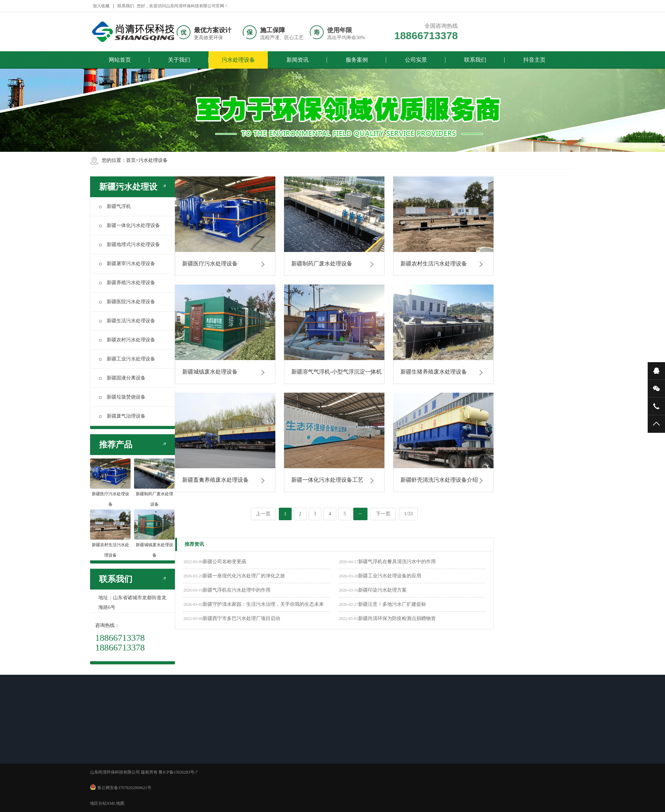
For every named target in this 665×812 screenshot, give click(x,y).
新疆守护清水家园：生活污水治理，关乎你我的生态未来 (263, 604)
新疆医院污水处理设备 (127, 302)
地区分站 (98, 803)
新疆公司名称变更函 (224, 562)
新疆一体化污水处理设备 (130, 225)
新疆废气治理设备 (122, 416)
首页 (131, 160)
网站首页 (120, 59)
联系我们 (475, 59)
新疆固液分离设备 (122, 378)
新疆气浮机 (115, 206)
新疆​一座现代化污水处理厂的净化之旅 (244, 576)
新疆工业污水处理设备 (127, 359)
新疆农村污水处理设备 (127, 340)
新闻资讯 (298, 59)
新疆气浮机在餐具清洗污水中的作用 (397, 562)
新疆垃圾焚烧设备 (122, 397)
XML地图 (116, 803)
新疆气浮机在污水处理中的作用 (237, 590)
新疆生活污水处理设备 (127, 321)
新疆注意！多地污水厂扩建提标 (392, 604)
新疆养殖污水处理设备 (127, 283)
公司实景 (416, 59)
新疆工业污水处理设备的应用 (390, 576)
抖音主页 (534, 59)
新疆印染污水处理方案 (382, 590)
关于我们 (179, 59)
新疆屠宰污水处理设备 (127, 264)
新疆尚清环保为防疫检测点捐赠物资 (397, 618)
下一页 (383, 514)
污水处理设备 (238, 59)
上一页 (263, 514)
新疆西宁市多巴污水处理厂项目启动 (241, 618)
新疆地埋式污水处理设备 (130, 245)
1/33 (409, 514)
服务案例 (357, 59)
